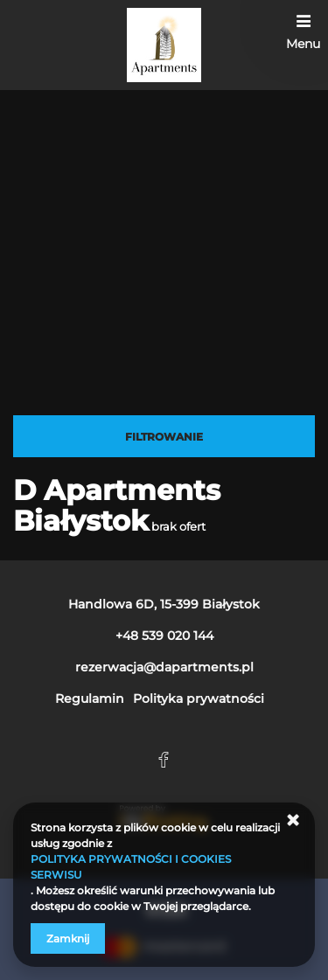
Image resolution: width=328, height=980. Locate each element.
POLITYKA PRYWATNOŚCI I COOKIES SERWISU (131, 867)
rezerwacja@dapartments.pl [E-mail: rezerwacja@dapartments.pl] (164, 667)
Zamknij (68, 938)
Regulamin (90, 699)
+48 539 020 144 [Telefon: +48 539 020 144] (164, 636)
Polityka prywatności (199, 699)
